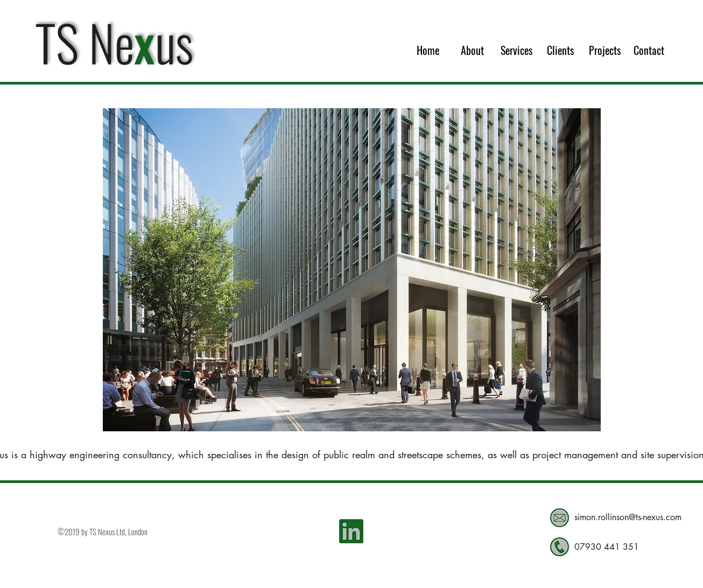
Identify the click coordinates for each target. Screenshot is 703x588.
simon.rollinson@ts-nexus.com (628, 517)
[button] (352, 270)
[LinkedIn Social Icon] (351, 531)
